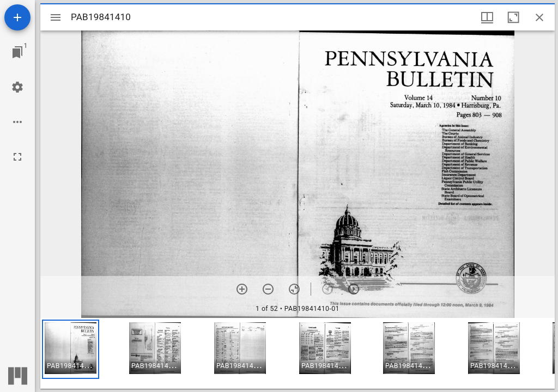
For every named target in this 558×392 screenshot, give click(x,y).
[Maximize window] (513, 17)
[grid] (298, 353)
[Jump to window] (17, 52)
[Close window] (539, 17)
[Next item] (354, 289)
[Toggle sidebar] (56, 17)
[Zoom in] (242, 289)
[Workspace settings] (17, 87)
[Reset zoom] (294, 289)
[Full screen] (17, 157)
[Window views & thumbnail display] (487, 17)
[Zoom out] (268, 289)
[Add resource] (17, 17)
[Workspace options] (17, 122)
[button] (71, 349)
